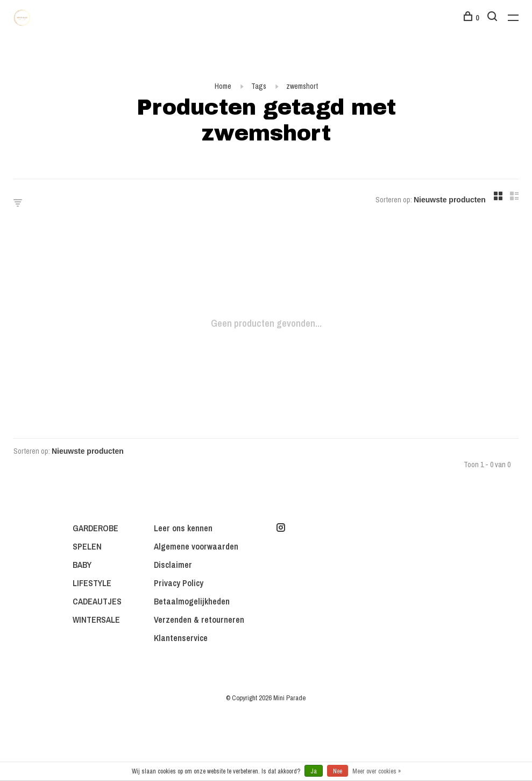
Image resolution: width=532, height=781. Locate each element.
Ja (314, 771)
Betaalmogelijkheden (192, 601)
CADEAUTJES (97, 601)
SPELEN (87, 546)
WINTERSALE (96, 620)
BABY (82, 565)
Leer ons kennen (183, 528)
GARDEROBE (95, 528)
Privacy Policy (179, 583)
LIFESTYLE (92, 583)
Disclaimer (173, 565)
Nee (338, 771)
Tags (259, 86)
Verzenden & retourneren (199, 620)
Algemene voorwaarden (196, 546)
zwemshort (302, 86)
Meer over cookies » (377, 771)
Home (223, 86)
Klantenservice (181, 638)
